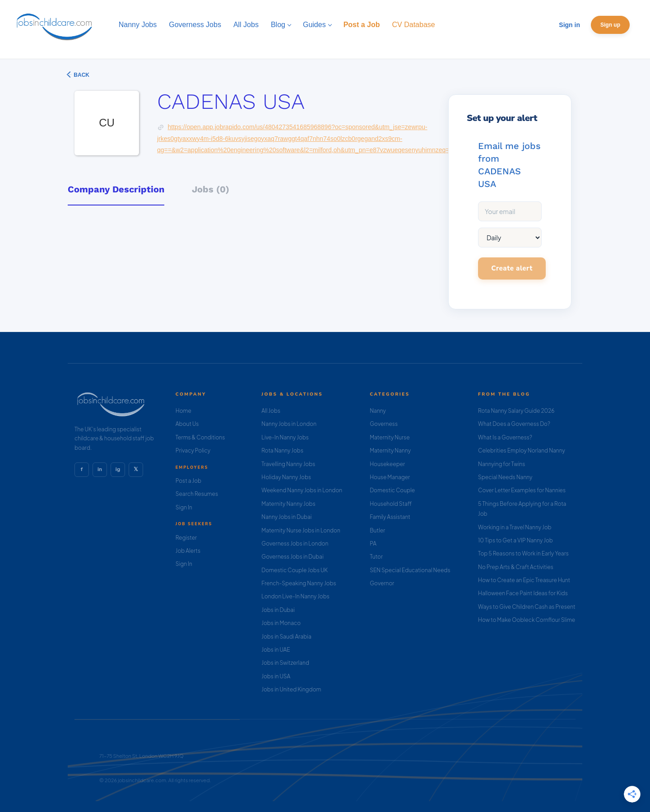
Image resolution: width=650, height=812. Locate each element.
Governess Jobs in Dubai (292, 557)
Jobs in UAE (276, 650)
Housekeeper (387, 464)
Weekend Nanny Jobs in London (302, 490)
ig (118, 469)
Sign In (184, 507)
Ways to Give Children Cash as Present (527, 607)
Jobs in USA (276, 676)
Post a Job (188, 481)
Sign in (569, 25)
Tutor (376, 557)
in (100, 469)
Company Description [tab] (116, 189)
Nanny (378, 411)
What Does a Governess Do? (514, 424)
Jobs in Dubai (278, 610)
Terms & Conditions (200, 437)
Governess (384, 424)
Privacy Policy (193, 450)
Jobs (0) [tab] (211, 189)
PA (373, 544)
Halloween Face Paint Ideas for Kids (523, 593)
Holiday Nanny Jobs (286, 477)
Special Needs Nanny (505, 477)
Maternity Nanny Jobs (288, 504)
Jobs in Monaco (281, 623)
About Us (187, 424)
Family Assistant (390, 517)
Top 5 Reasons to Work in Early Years (523, 553)
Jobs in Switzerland (285, 663)
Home (183, 411)
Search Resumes (197, 494)
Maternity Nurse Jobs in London (301, 530)
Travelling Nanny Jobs (288, 464)
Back (81, 75)
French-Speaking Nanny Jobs (299, 583)
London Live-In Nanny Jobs (295, 596)
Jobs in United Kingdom (291, 689)
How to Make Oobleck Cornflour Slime (527, 620)
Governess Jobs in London (295, 544)
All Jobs (271, 411)
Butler (377, 530)
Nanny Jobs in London (289, 424)
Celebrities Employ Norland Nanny (522, 450)
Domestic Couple (392, 490)
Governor (382, 583)
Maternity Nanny (390, 450)
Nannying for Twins (501, 464)
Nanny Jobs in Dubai (286, 517)
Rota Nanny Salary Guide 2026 (516, 411)
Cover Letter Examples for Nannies (522, 490)
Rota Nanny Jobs (282, 450)
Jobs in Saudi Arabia (286, 637)
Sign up (610, 25)
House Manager (390, 477)
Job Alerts (188, 551)
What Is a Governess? (505, 437)
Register (186, 538)
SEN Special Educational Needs (410, 570)
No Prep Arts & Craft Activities (516, 567)
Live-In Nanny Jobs (285, 437)
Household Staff (391, 504)
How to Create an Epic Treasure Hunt (524, 580)
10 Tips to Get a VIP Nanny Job (515, 540)
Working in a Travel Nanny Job (515, 527)
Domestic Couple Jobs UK (295, 570)
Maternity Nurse (390, 437)
